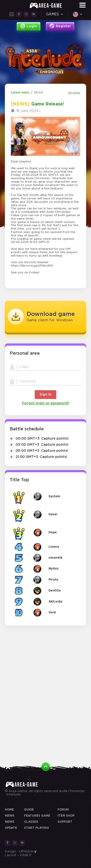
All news (74, 93)
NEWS (39, 93)
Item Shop (66, 816)
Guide (29, 810)
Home (9, 810)
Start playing (37, 828)
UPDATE (11, 828)
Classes (31, 822)
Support (65, 822)
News (10, 816)
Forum (63, 810)
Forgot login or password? (46, 403)
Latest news (20, 93)
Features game (37, 816)
